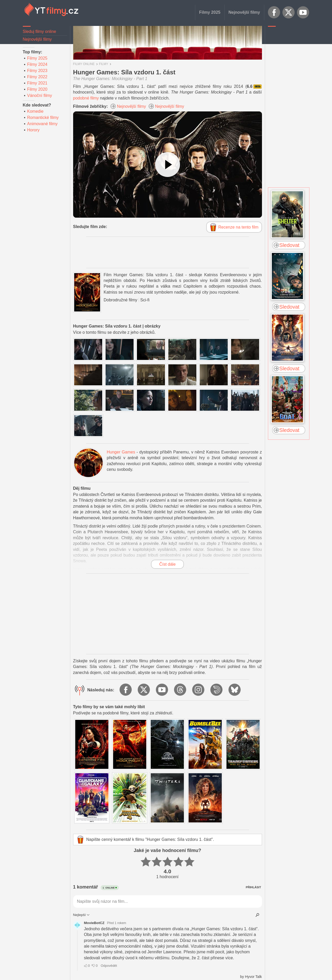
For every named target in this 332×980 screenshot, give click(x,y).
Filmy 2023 (37, 71)
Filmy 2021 (37, 83)
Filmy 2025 (210, 12)
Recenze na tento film (238, 227)
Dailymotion (217, 690)
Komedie (35, 111)
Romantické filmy (43, 118)
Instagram (199, 690)
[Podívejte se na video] (168, 165)
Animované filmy (42, 124)
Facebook (274, 12)
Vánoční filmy (40, 95)
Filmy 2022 (37, 77)
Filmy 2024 (37, 64)
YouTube (303, 12)
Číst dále (167, 564)
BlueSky (235, 690)
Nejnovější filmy (244, 12)
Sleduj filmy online (40, 31)
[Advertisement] (289, 108)
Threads (181, 690)
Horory (33, 130)
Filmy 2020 (37, 89)
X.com (289, 12)
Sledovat (289, 245)
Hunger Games (121, 452)
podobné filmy (86, 98)
